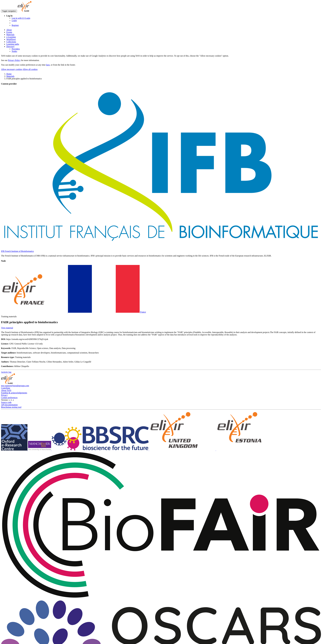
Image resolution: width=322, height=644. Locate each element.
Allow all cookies (30, 69)
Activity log (6, 372)
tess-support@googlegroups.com (15, 386)
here (48, 65)
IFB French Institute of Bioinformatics (17, 251)
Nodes (14, 51)
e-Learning (11, 37)
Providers (16, 49)
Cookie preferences (9, 398)
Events (9, 32)
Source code (6, 402)
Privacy (4, 395)
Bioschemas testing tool (11, 407)
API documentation (9, 405)
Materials (10, 35)
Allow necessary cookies (12, 69)
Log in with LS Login (21, 18)
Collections (11, 42)
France (74, 312)
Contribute (6, 388)
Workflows (11, 39)
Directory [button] (10, 47)
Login (14, 20)
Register (15, 25)
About (9, 30)
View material (7, 328)
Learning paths (13, 44)
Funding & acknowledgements (14, 393)
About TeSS (6, 390)
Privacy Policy (14, 60)
